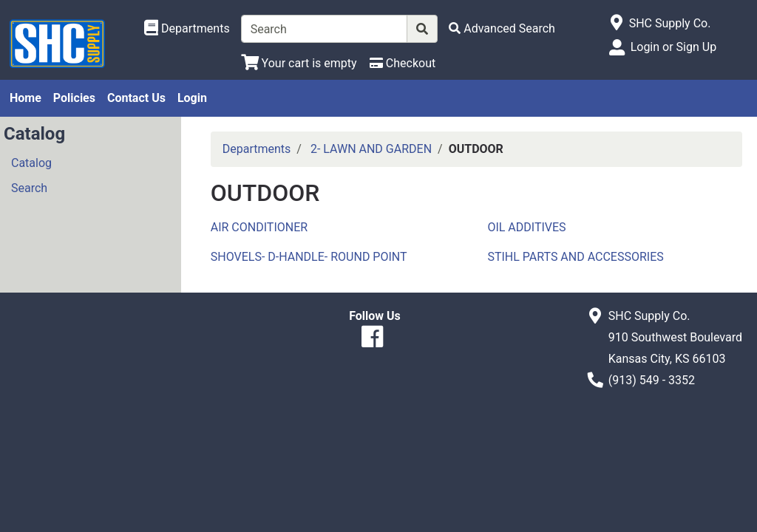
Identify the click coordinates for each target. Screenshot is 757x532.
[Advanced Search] (502, 28)
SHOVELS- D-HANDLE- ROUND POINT (309, 257)
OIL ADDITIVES (526, 227)
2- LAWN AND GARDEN (371, 149)
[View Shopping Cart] (299, 63)
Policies (74, 98)
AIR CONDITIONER (259, 227)
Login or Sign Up (673, 47)
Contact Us (136, 98)
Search (29, 188)
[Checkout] (403, 63)
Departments (257, 149)
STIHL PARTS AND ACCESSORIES (575, 257)
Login (192, 98)
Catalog (31, 163)
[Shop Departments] (187, 29)
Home (26, 98)
